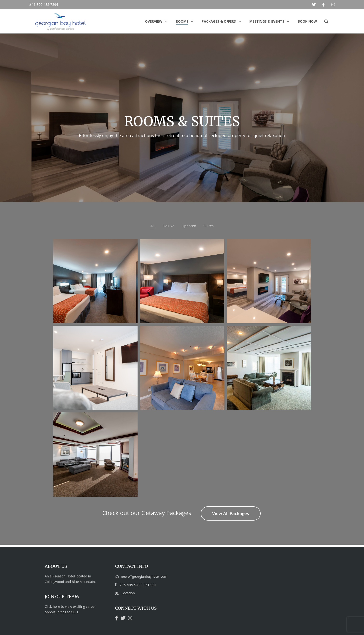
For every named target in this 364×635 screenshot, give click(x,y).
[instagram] (333, 5)
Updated (189, 226)
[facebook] (324, 5)
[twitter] (314, 5)
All (152, 226)
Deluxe (169, 226)
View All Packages (231, 513)
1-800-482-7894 (46, 4)
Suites (208, 226)
